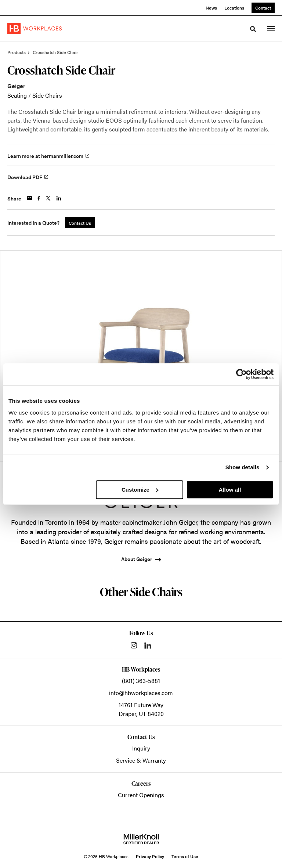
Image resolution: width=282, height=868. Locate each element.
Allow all (230, 490)
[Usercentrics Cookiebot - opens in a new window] (241, 374)
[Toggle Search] (253, 29)
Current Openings (141, 795)
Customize (140, 490)
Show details (243, 467)
